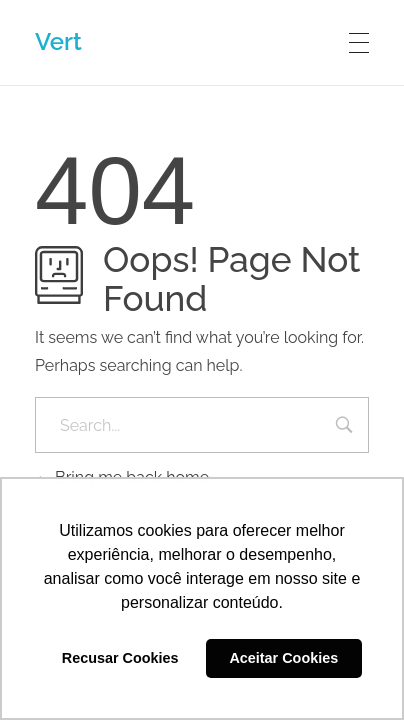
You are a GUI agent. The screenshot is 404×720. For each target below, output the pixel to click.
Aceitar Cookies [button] (283, 658)
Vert (58, 41)
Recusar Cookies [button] (120, 658)
